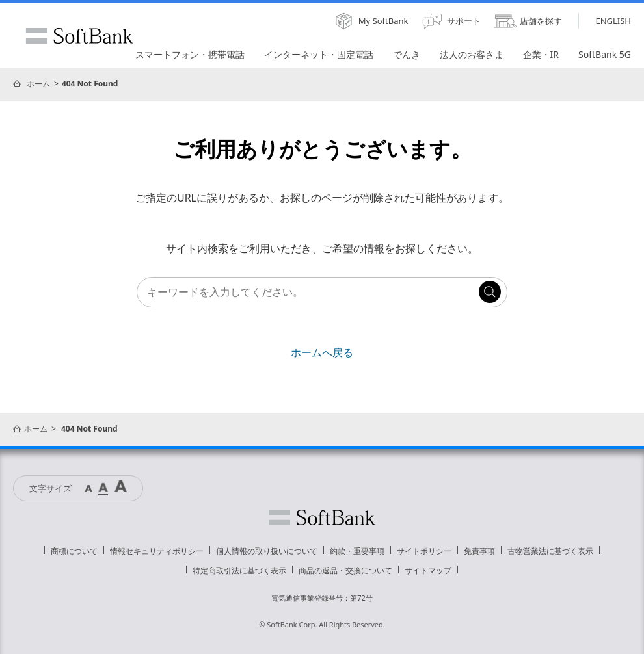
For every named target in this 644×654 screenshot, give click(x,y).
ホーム (38, 84)
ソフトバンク (322, 517)
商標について (74, 551)
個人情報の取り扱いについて (267, 551)
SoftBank (79, 36)
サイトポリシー (424, 551)
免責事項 (479, 551)
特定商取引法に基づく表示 (239, 570)
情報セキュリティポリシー (157, 551)
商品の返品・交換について (345, 570)
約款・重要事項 (357, 551)
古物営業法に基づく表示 (550, 551)
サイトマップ (428, 570)
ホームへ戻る (322, 352)
